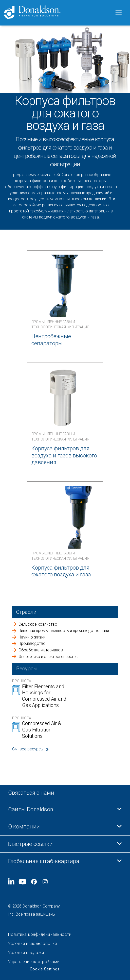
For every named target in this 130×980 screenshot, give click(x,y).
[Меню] (118, 13)
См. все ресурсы (28, 749)
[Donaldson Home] (57, 13)
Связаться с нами (31, 793)
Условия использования (33, 944)
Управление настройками (34, 962)
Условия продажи (26, 953)
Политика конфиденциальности (40, 934)
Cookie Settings (45, 969)
